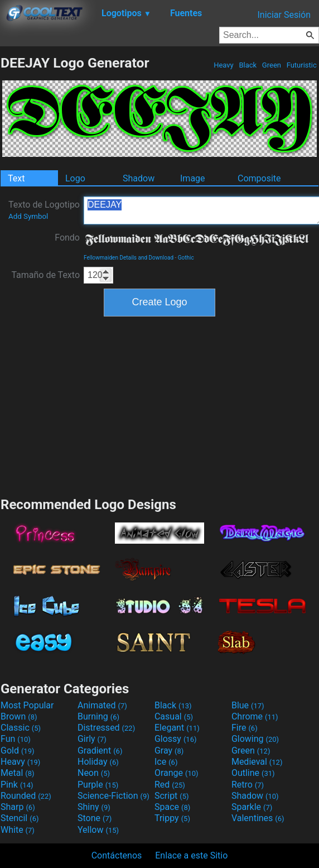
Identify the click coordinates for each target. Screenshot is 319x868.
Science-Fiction (113, 796)
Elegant (177, 728)
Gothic (186, 258)
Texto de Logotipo (44, 210)
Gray (169, 750)
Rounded (26, 796)
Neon (94, 773)
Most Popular (27, 705)
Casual (174, 716)
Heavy (224, 65)
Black (248, 65)
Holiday (98, 762)
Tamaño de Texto (45, 275)
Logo (75, 178)
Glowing (255, 739)
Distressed (106, 728)
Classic (21, 728)
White (18, 830)
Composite (259, 178)
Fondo (67, 238)
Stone (95, 818)
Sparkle (252, 807)
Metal (18, 773)
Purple (98, 785)
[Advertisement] (159, 405)
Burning (98, 716)
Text (16, 178)
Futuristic (301, 65)
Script (172, 796)
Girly (92, 739)
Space (172, 807)
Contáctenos (117, 855)
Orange (177, 773)
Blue (248, 705)
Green (272, 65)
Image (193, 178)
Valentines (258, 818)
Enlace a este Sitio (191, 855)
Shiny (94, 807)
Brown (19, 716)
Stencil (20, 818)
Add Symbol (28, 216)
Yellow (98, 830)
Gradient (100, 750)
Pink (17, 785)
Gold (18, 750)
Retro (248, 785)
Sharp (18, 807)
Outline (253, 773)
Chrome (255, 716)
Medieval (257, 762)
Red (170, 785)
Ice (166, 762)
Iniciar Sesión (284, 15)
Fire (245, 728)
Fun (16, 739)
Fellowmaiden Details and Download (129, 258)
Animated (102, 705)
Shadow (139, 178)
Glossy (176, 739)
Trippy (172, 818)
